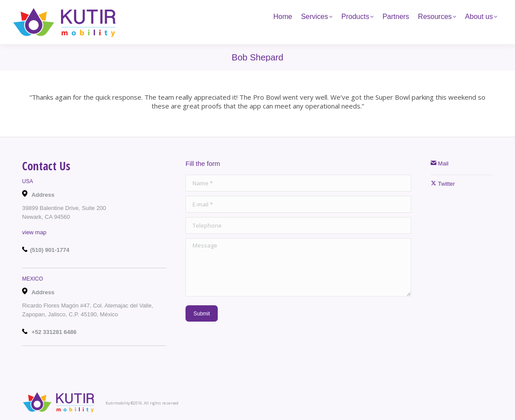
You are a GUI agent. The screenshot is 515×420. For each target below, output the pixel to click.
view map (34, 232)
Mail (439, 163)
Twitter (443, 184)
